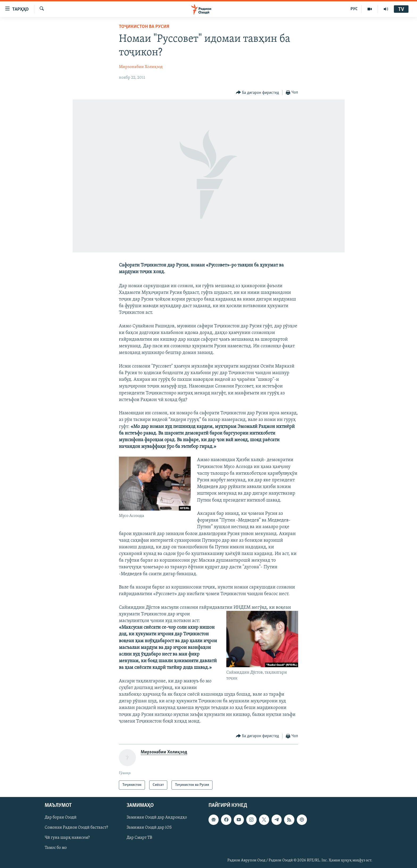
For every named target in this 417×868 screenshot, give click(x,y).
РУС (354, 9)
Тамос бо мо (56, 848)
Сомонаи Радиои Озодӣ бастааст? (76, 828)
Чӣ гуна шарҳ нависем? (67, 838)
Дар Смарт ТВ (139, 838)
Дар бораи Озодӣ (61, 817)
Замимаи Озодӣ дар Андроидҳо (157, 817)
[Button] (258, 93)
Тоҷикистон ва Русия (144, 27)
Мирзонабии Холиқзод (141, 67)
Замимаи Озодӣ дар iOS (149, 828)
